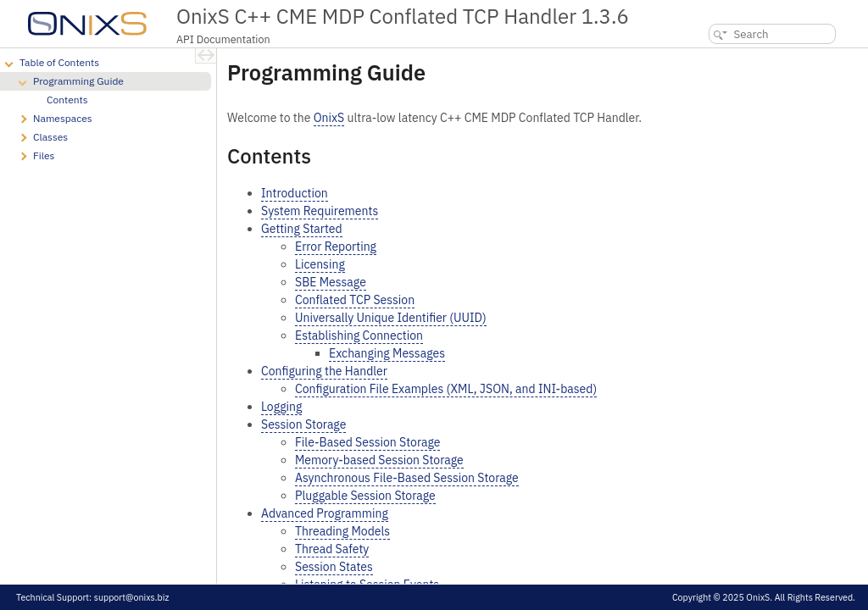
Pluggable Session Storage (365, 496)
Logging (281, 407)
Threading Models (342, 531)
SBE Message (331, 282)
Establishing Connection (359, 335)
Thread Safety (332, 549)
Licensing (320, 264)
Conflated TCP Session (355, 300)
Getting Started (302, 229)
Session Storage (303, 424)
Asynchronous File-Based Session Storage (407, 478)
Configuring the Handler (324, 371)
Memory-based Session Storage (379, 460)
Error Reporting (336, 247)
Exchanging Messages (387, 353)
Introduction (295, 193)
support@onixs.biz (132, 597)
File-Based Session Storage (367, 442)
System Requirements (320, 211)
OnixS (329, 118)
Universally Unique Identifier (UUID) (391, 318)
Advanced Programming (325, 513)
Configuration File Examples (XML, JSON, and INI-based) (446, 389)
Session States (334, 567)
